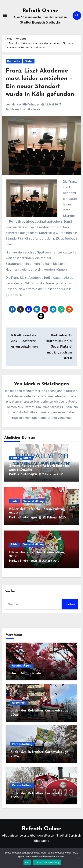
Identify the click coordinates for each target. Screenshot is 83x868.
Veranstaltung (33, 501)
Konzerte (14, 61)
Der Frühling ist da (26, 674)
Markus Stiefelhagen (26, 105)
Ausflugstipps (22, 666)
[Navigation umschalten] (5, 15)
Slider (29, 61)
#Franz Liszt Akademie (25, 110)
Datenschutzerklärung (47, 862)
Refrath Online (40, 11)
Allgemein (19, 703)
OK (27, 862)
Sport (27, 458)
